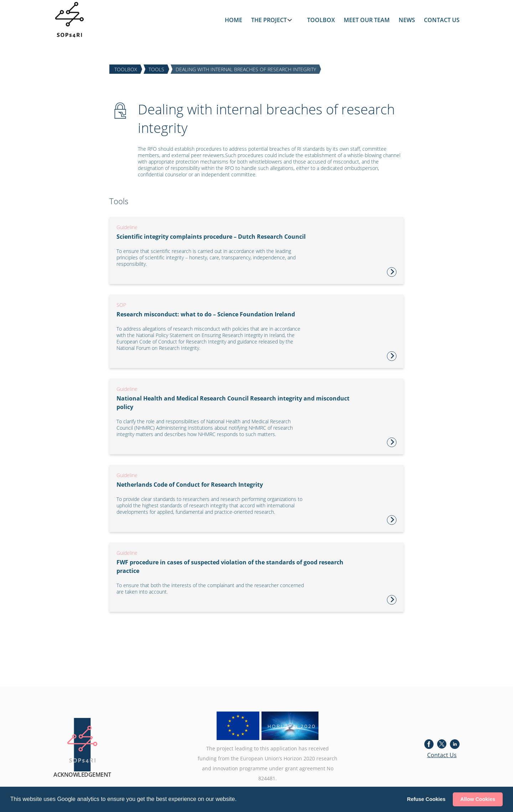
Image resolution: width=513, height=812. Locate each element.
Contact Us (442, 755)
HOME (234, 20)
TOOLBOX (321, 20)
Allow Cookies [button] (478, 799)
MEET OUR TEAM (367, 20)
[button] (239, 800)
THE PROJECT (269, 20)
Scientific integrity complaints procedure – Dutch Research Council (211, 237)
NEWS (407, 20)
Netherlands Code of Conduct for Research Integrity (190, 485)
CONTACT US (442, 20)
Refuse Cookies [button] (426, 799)
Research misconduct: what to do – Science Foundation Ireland (206, 314)
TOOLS (156, 69)
